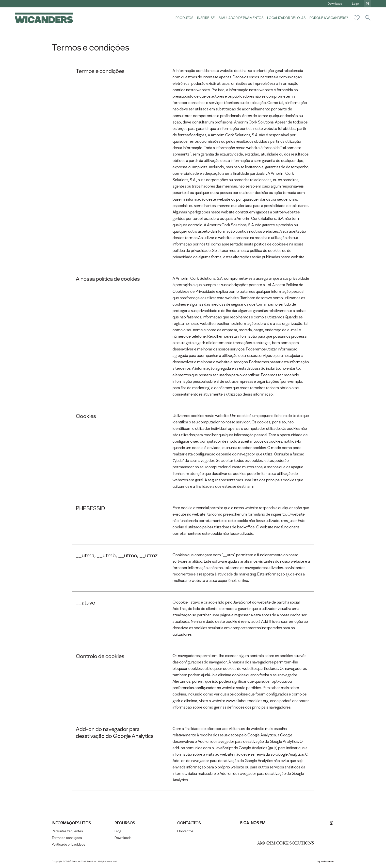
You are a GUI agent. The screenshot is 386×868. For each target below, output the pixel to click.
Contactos (185, 831)
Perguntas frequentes (67, 831)
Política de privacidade (69, 844)
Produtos (184, 18)
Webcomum (328, 861)
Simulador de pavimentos (241, 18)
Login (355, 4)
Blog (118, 831)
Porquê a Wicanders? (329, 18)
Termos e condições (67, 838)
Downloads (335, 4)
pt (368, 4)
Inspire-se (206, 18)
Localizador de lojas (286, 18)
